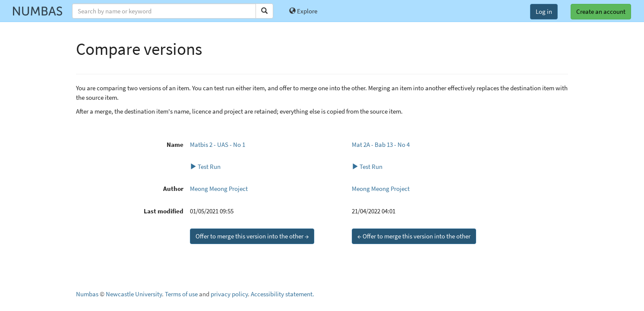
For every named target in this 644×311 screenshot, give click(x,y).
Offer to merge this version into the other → (252, 236)
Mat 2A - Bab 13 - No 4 (381, 144)
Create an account (601, 11)
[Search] (264, 11)
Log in (544, 11)
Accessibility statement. (283, 294)
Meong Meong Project (219, 189)
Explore (303, 11)
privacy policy (229, 294)
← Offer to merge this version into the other (414, 236)
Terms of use (181, 294)
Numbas (87, 294)
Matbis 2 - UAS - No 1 (218, 144)
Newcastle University (134, 294)
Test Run (205, 167)
